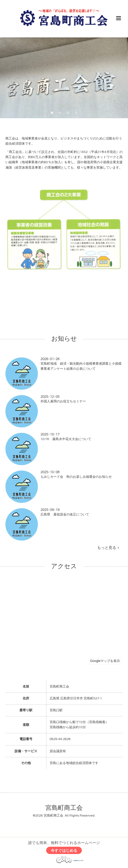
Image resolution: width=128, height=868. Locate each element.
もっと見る (108, 548)
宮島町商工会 (64, 808)
